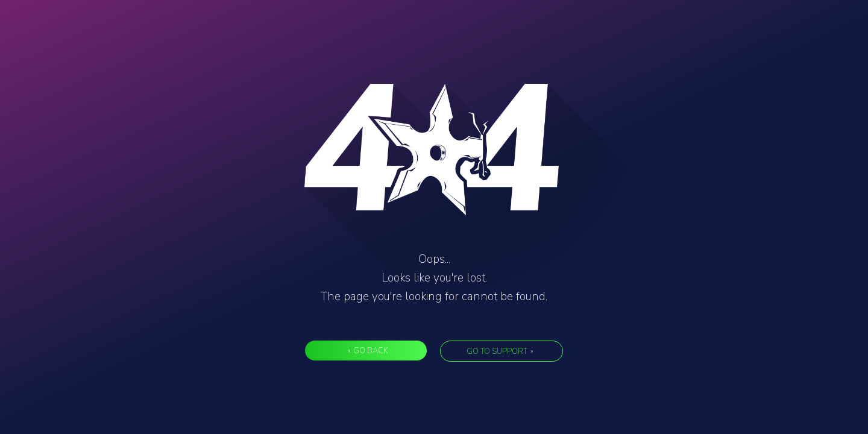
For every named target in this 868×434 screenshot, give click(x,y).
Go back (368, 351)
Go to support (500, 351)
